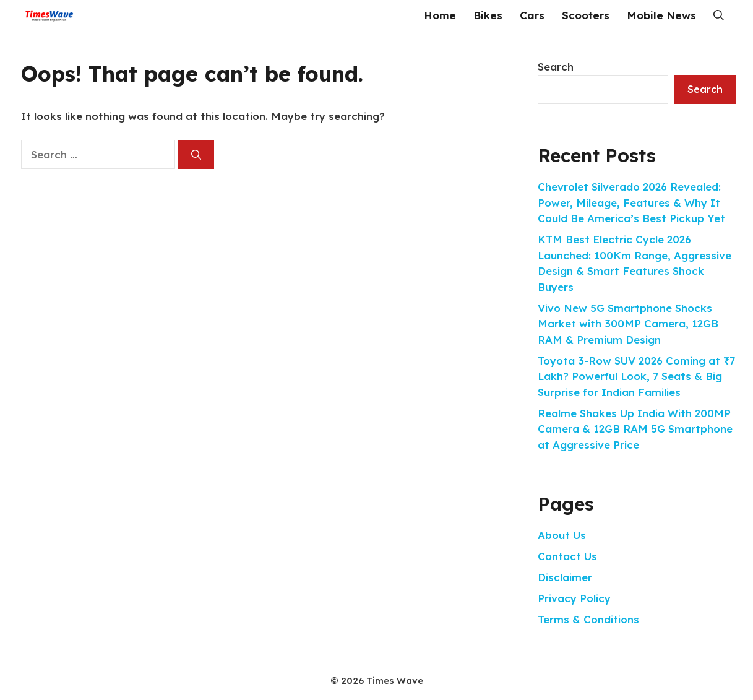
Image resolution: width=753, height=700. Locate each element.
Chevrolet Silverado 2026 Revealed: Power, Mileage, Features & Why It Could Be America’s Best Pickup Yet (631, 202)
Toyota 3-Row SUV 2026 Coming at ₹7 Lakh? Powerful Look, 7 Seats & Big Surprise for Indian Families (636, 376)
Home (440, 15)
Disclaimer (565, 577)
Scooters (586, 15)
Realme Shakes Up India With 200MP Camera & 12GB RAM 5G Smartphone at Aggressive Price (635, 429)
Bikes (488, 15)
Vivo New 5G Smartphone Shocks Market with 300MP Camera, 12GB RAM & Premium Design (628, 324)
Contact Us (567, 556)
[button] (719, 15)
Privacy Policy (574, 598)
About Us (562, 535)
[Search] (196, 155)
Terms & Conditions (588, 619)
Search (556, 67)
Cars (532, 15)
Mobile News (661, 15)
